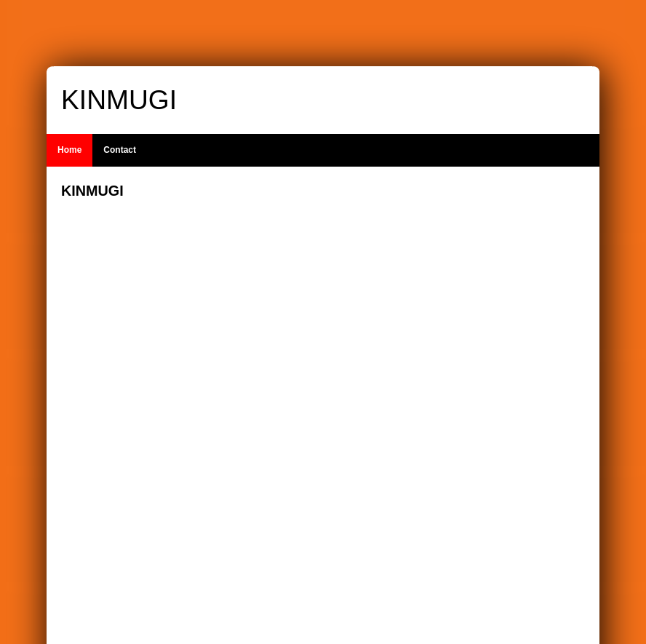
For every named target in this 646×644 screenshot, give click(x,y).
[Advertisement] (498, 399)
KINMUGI (119, 100)
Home (69, 150)
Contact (120, 150)
